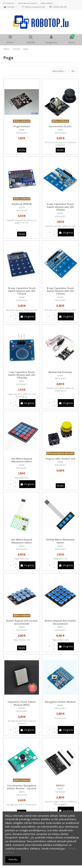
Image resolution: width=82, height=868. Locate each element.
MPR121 (60, 786)
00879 (22, 792)
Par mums (9, 3)
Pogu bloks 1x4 (60, 559)
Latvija (10, 7)
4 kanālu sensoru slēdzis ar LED (60, 226)
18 (74, 71)
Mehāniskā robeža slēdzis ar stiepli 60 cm (60, 389)
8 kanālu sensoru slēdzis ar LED (60, 310)
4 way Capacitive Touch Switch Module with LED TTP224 (60, 207)
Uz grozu (66, 232)
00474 (22, 546)
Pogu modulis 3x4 (22, 640)
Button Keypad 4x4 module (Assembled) (60, 622)
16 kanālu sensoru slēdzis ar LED (22, 310)
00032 (60, 462)
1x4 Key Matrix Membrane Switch (60, 541)
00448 (60, 375)
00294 (22, 207)
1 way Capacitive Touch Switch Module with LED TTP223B (22, 375)
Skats (22, 150)
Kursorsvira (60, 718)
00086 (22, 130)
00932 (60, 789)
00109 (60, 130)
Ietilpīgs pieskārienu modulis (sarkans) (22, 722)
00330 (60, 297)
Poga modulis (22, 126)
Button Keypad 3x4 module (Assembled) (22, 622)
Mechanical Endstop (60, 372)
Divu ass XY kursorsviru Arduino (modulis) (60, 144)
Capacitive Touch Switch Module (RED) (22, 703)
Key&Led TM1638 (22, 204)
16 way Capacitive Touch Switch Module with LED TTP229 (22, 291)
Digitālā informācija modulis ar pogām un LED (22, 222)
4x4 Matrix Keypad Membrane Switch (22, 460)
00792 (22, 708)
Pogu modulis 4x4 (60, 640)
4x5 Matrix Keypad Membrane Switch (22, 541)
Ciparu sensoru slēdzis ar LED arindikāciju (22, 395)
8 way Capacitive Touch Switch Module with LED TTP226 (60, 291)
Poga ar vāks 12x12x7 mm (60, 459)
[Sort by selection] (59, 71)
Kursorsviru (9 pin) (60, 126)
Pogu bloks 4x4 (22, 478)
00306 (22, 297)
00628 (22, 627)
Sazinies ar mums (28, 3)
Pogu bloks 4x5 (22, 559)
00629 (60, 627)
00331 (22, 381)
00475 (60, 546)
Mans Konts (47, 3)
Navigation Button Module (60, 702)
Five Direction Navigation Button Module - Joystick (22, 787)
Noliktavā (21, 133)
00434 (22, 465)
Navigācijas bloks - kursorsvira (22, 805)
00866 (60, 705)
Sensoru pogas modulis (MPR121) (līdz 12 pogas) (60, 803)
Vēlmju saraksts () (33, 7)
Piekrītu (13, 860)
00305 (60, 213)
